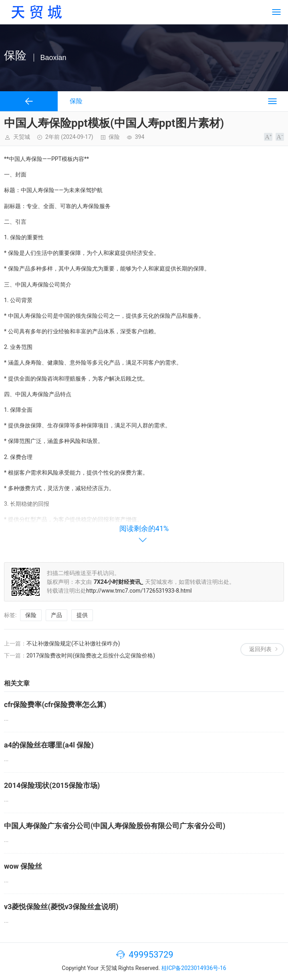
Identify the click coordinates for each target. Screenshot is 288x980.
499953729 (151, 955)
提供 (82, 615)
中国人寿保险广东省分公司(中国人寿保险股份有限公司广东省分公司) (115, 826)
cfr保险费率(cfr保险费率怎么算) (55, 704)
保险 (114, 137)
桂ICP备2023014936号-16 (194, 968)
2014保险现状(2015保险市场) (52, 785)
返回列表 (260, 649)
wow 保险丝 (23, 866)
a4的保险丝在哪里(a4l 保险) (49, 745)
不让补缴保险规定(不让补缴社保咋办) (73, 643)
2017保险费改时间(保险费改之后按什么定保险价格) (91, 655)
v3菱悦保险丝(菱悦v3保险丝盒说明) (61, 907)
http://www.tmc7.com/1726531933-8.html (139, 591)
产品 (56, 615)
